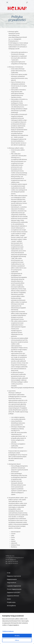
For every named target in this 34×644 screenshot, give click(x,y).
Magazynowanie (12, 579)
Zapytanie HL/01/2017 (14, 592)
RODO (9, 599)
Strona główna (9, 24)
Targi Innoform (12, 583)
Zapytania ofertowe (13, 596)
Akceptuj (17, 636)
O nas (9, 573)
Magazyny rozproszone (14, 576)
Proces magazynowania (14, 589)
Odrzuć (17, 640)
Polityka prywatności (8, 631)
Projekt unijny (11, 602)
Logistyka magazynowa (14, 586)
